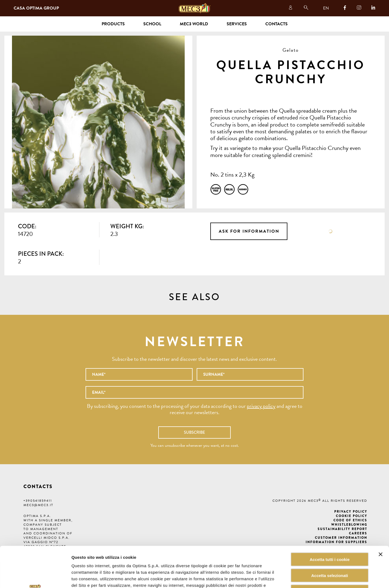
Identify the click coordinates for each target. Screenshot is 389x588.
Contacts (276, 24)
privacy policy (261, 406)
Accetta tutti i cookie (330, 521)
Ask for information (249, 231)
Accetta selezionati (329, 537)
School (152, 24)
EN (326, 8)
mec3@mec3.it (38, 505)
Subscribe (194, 432)
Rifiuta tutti (329, 553)
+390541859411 (38, 501)
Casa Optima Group (36, 8)
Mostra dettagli (276, 577)
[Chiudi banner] (381, 516)
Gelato (291, 50)
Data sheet (330, 231)
